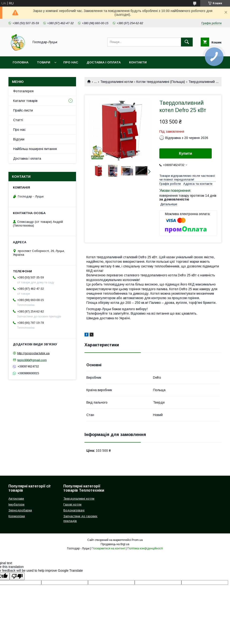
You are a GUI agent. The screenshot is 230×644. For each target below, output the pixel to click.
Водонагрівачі (74, 510)
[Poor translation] (17, 576)
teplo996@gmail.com (32, 360)
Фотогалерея (23, 91)
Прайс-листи (23, 110)
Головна (21, 62)
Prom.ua (137, 540)
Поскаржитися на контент (108, 548)
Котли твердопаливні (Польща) (161, 82)
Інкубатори (16, 504)
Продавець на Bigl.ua (115, 544)
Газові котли (72, 504)
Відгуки (19, 139)
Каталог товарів (25, 101)
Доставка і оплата (104, 62)
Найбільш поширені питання (35, 149)
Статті (18, 120)
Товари (44, 62)
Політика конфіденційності (145, 548)
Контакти (138, 62)
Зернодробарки (20, 510)
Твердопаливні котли (117, 82)
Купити (186, 153)
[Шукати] (187, 42)
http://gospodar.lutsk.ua (33, 353)
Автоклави (16, 499)
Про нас (71, 62)
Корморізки (17, 516)
